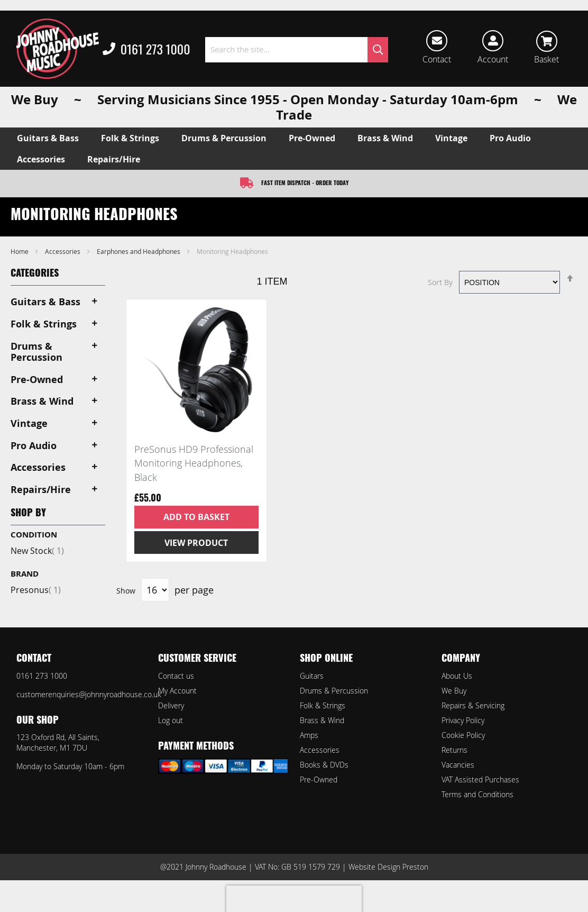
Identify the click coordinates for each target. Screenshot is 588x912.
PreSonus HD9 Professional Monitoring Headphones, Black (194, 463)
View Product (196, 543)
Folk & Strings (323, 705)
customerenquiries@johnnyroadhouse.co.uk (89, 694)
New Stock (37, 551)
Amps (309, 735)
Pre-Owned (319, 779)
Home (20, 251)
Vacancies (458, 765)
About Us (457, 676)
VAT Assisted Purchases (480, 779)
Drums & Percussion (334, 691)
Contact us (176, 676)
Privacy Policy (463, 720)
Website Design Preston (388, 867)
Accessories (63, 251)
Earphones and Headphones (139, 251)
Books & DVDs (324, 765)
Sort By (440, 282)
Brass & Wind (322, 720)
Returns (454, 750)
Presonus (36, 590)
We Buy (454, 691)
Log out (171, 720)
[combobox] (297, 50)
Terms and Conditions (477, 794)
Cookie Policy (463, 735)
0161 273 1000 (146, 50)
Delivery (171, 705)
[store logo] (58, 49)
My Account (177, 691)
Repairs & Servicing (473, 705)
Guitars (312, 676)
